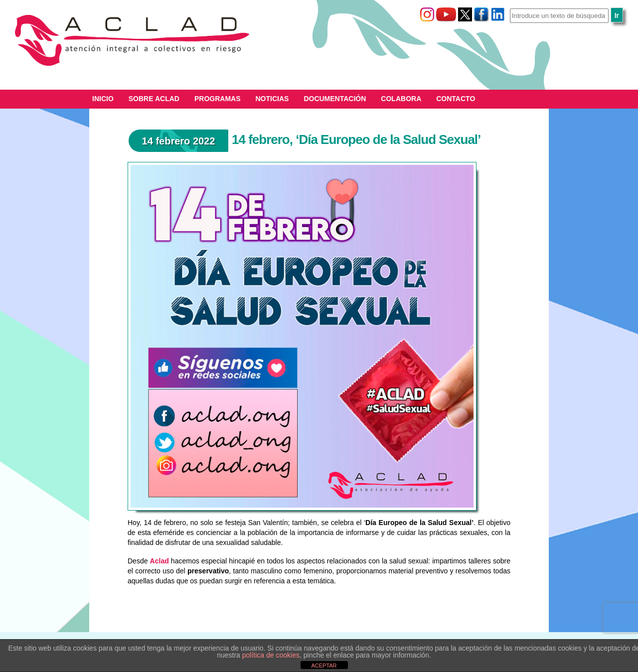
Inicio (103, 99)
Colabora (401, 99)
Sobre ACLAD (154, 99)
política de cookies (271, 655)
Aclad (159, 561)
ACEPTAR (324, 666)
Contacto (456, 99)
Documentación (335, 99)
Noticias (272, 99)
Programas (218, 99)
